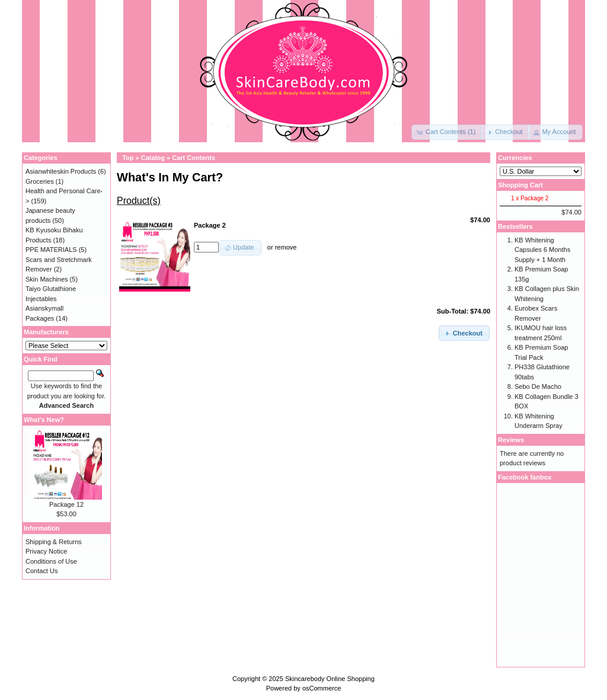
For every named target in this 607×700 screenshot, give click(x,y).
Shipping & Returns (54, 542)
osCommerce (322, 688)
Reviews (511, 440)
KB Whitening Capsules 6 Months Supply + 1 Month (542, 250)
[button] (447, 132)
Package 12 (66, 504)
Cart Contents (194, 158)
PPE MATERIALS (51, 250)
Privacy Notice (46, 551)
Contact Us (41, 571)
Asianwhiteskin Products (61, 171)
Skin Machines (47, 279)
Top (128, 158)
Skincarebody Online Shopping (330, 679)
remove (286, 247)
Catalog (153, 158)
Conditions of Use (51, 561)
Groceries (40, 181)
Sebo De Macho (538, 386)
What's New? (44, 420)
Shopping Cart (520, 185)
